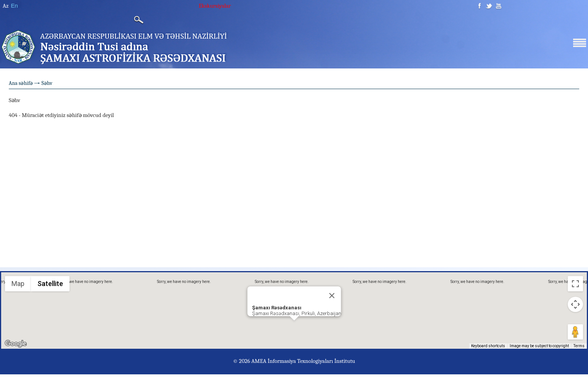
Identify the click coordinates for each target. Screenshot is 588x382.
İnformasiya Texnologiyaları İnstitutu (311, 361)
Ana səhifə (21, 83)
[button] (294, 328)
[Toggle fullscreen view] (575, 284)
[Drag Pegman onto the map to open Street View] (575, 332)
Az (6, 6)
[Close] (332, 296)
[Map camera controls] (575, 304)
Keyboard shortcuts (488, 346)
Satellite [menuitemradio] (50, 283)
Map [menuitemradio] (18, 284)
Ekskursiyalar (215, 6)
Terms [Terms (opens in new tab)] (579, 346)
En (14, 6)
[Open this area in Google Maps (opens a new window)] (16, 344)
